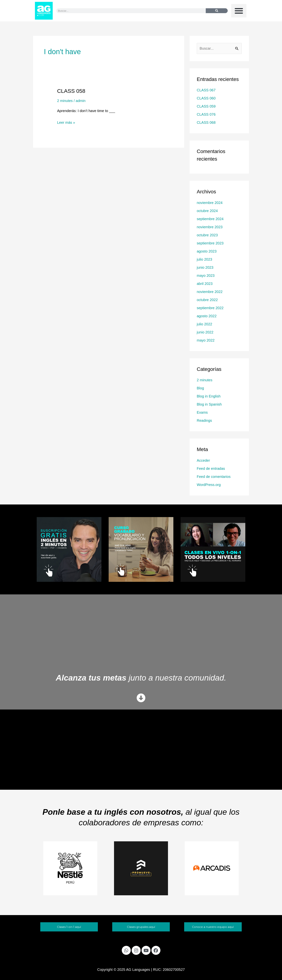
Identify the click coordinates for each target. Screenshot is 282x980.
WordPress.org (209, 485)
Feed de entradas (211, 469)
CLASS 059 (206, 106)
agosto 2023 (207, 251)
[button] (239, 11)
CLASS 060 (206, 98)
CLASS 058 (71, 91)
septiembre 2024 (210, 219)
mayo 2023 (206, 276)
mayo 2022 (206, 340)
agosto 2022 (207, 316)
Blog (200, 388)
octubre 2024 (207, 211)
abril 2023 (205, 284)
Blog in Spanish (209, 404)
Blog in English (209, 396)
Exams (202, 412)
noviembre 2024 (210, 203)
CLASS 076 (206, 114)
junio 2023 (205, 267)
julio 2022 (204, 324)
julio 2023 (204, 259)
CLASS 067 (206, 90)
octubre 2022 (207, 300)
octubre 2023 (207, 235)
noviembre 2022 (210, 292)
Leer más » (66, 122)
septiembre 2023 (210, 243)
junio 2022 (205, 332)
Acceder (203, 460)
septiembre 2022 (210, 308)
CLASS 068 (206, 122)
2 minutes (65, 101)
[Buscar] (217, 11)
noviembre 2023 (210, 227)
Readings (204, 420)
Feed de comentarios (214, 477)
